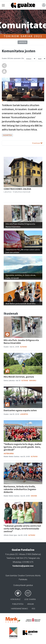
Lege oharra (30, 599)
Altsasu (23, 347)
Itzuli (40, 59)
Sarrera (23, 42)
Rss (33, 609)
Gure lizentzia (11, 576)
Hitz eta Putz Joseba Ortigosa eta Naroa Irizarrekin (21, 342)
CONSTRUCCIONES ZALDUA (17, 189)
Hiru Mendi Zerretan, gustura (19, 377)
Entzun (29, 59)
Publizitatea (18, 604)
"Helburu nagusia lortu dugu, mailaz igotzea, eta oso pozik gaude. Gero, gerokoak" (22, 447)
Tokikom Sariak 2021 (23, 36)
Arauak (31, 604)
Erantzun (37, 143)
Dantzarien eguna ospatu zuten (20, 410)
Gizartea (7, 135)
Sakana (34, 496)
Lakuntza (24, 414)
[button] (7, 184)
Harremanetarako (19, 609)
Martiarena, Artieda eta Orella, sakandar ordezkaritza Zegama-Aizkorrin (20, 489)
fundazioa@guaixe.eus (23, 566)
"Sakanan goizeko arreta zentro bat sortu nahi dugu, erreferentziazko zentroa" (22, 529)
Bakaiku (33, 381)
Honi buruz (15, 599)
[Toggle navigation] (3, 5)
